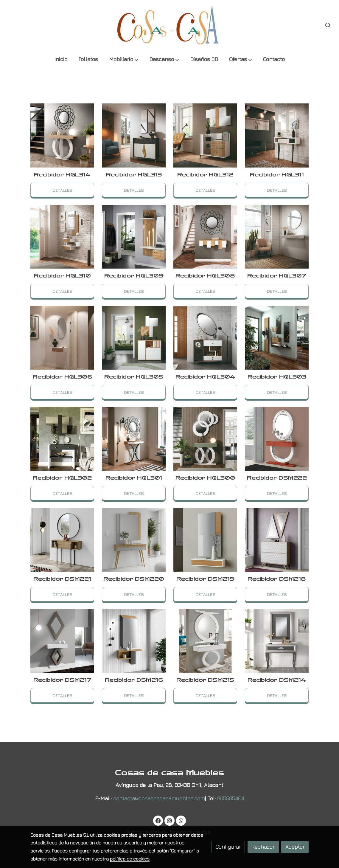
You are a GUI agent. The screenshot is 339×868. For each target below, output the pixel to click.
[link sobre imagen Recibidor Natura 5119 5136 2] (277, 439)
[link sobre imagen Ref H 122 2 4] (134, 135)
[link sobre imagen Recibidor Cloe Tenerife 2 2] (205, 641)
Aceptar (295, 847)
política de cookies (130, 859)
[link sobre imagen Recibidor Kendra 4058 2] (62, 641)
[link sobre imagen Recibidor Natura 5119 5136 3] (134, 439)
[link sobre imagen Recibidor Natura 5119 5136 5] (277, 338)
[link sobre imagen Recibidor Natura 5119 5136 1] (62, 540)
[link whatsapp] (181, 820)
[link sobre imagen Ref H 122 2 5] (62, 135)
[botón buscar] (328, 25)
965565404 (231, 798)
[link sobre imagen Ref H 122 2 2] (277, 135)
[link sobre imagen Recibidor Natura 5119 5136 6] (205, 338)
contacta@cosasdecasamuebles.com (159, 798)
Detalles (62, 190)
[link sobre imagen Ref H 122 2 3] (205, 135)
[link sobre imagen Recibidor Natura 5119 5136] (134, 540)
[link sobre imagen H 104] (205, 439)
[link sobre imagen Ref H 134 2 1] (277, 237)
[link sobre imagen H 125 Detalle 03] (205, 237)
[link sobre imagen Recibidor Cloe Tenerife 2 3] (134, 641)
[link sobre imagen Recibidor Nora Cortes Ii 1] (205, 540)
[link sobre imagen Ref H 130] (134, 338)
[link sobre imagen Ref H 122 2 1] (62, 237)
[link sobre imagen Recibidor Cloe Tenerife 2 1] (277, 641)
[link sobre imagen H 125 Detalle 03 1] (134, 237)
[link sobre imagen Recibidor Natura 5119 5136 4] (62, 439)
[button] (124, 60)
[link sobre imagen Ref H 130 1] (62, 338)
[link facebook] (158, 820)
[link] (169, 25)
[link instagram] (170, 820)
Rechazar (263, 847)
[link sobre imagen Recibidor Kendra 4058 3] (277, 540)
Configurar (228, 847)
